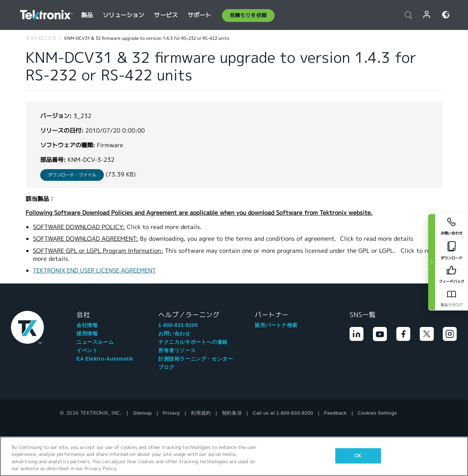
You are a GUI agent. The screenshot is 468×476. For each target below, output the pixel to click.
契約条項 (232, 413)
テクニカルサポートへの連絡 (193, 342)
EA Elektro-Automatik (105, 359)
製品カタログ (452, 305)
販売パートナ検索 (276, 325)
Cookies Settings (377, 413)
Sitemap (143, 413)
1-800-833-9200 (178, 325)
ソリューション (123, 15)
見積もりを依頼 (248, 15)
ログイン (427, 15)
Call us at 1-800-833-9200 (283, 413)
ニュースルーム (95, 342)
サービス (166, 15)
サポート (199, 15)
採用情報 (87, 334)
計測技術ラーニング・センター (196, 359)
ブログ (166, 367)
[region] (234, 456)
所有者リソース (177, 350)
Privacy (172, 413)
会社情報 (87, 325)
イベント (87, 350)
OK (358, 456)
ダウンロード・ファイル (72, 175)
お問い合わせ (174, 334)
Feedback (336, 413)
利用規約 (201, 413)
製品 (87, 15)
